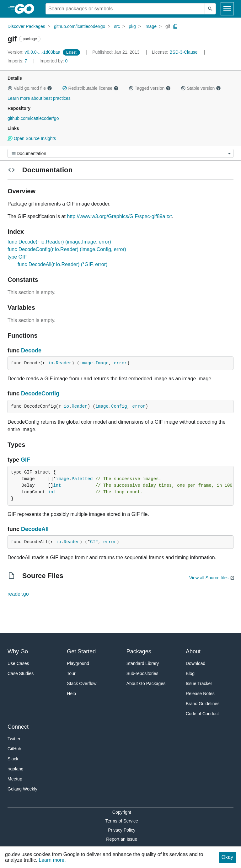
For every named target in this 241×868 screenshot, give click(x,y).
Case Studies (21, 673)
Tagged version (150, 88)
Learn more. (52, 860)
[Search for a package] (125, 9)
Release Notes (200, 694)
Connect (18, 727)
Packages (139, 651)
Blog (190, 673)
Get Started (81, 651)
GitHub (14, 749)
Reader (64, 363)
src (117, 26)
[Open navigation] (227, 9)
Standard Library (143, 663)
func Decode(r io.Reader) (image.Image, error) (59, 242)
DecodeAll (35, 529)
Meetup (15, 779)
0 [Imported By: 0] (54, 61)
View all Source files (209, 578)
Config (119, 406)
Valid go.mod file (30, 88)
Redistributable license (90, 88)
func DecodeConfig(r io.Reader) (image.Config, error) (67, 249)
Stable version (201, 88)
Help (71, 694)
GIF (25, 460)
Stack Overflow (82, 683)
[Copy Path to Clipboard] (175, 26)
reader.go (18, 594)
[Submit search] (210, 9)
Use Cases (18, 663)
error (120, 363)
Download (195, 663)
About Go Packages (146, 683)
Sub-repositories (142, 673)
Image (102, 363)
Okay (227, 857)
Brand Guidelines (203, 704)
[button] (10, 88)
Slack (13, 759)
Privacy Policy (122, 830)
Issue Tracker (199, 683)
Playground (78, 663)
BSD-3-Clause (183, 52)
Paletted (82, 479)
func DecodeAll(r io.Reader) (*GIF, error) (62, 264)
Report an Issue (122, 839)
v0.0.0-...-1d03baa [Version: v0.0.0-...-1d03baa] (35, 52)
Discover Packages (26, 26)
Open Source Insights (32, 138)
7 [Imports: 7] (18, 61)
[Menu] (120, 153)
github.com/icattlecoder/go (80, 26)
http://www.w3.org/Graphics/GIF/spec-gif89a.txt (119, 216)
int (57, 485)
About (193, 651)
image (151, 26)
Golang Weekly (22, 789)
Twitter (14, 739)
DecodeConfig (40, 394)
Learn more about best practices (39, 98)
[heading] (27, 9)
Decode (31, 351)
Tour (71, 673)
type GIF (17, 257)
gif (168, 26)
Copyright (122, 812)
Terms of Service (122, 821)
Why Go (18, 651)
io (51, 363)
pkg (132, 26)
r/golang (16, 769)
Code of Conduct (202, 714)
